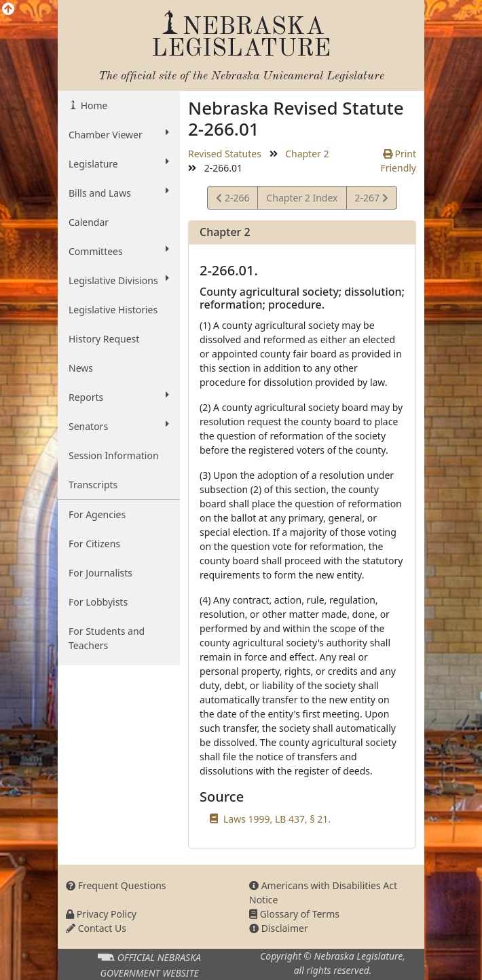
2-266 (235, 200)
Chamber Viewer (119, 134)
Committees (119, 251)
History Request (104, 339)
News (81, 368)
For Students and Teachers (107, 638)
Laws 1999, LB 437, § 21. (277, 819)
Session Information (114, 455)
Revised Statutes (225, 154)
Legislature (119, 163)
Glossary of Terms (294, 914)
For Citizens (94, 544)
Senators (119, 426)
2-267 (371, 200)
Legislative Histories (113, 310)
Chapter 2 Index (302, 198)
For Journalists (100, 573)
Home (93, 105)
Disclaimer (279, 928)
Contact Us (96, 928)
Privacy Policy (101, 914)
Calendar (89, 222)
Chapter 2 (307, 154)
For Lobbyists (98, 602)
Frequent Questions (116, 885)
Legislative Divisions (119, 280)
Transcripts (93, 485)
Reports (119, 397)
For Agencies (97, 514)
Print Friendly (398, 161)
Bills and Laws (119, 193)
